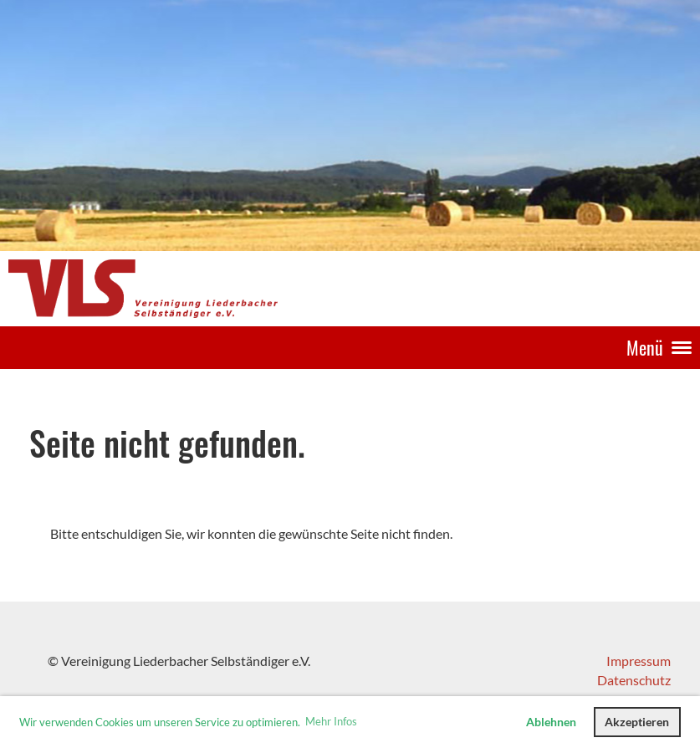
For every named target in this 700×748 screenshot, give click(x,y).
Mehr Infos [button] (331, 721)
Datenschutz (634, 680)
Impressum (639, 661)
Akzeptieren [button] (637, 722)
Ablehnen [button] (551, 722)
